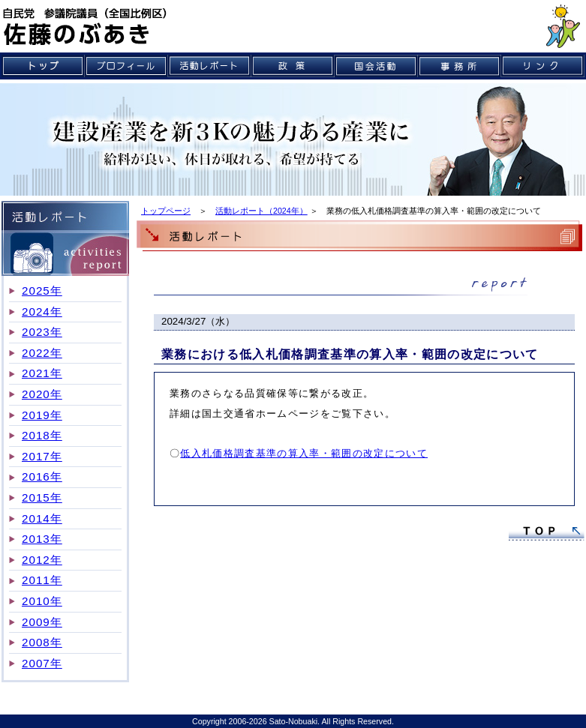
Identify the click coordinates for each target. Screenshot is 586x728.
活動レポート (210, 66)
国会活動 (376, 66)
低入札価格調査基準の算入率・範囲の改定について (304, 453)
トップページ (166, 211)
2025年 (42, 291)
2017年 (42, 456)
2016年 (42, 476)
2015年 (42, 497)
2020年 (42, 394)
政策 (293, 66)
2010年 (42, 601)
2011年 (42, 580)
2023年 (42, 332)
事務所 (460, 66)
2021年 (42, 373)
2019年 (42, 415)
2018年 (42, 435)
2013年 (42, 539)
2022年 (42, 353)
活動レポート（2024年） (261, 211)
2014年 (42, 518)
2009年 (42, 622)
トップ (43, 66)
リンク (543, 66)
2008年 (42, 642)
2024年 (42, 312)
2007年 (42, 663)
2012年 (42, 560)
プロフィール (126, 66)
